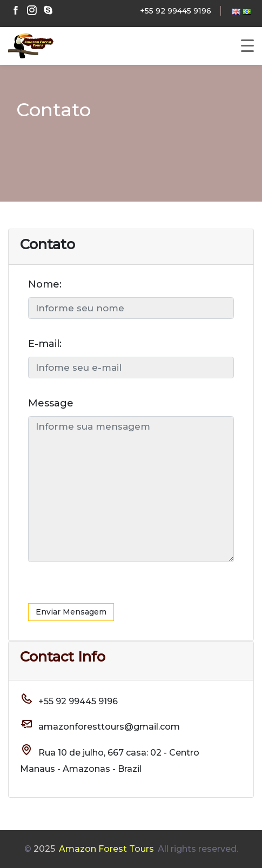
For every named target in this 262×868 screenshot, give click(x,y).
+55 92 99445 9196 (176, 11)
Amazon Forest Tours (106, 849)
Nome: (45, 284)
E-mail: (45, 344)
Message (51, 403)
